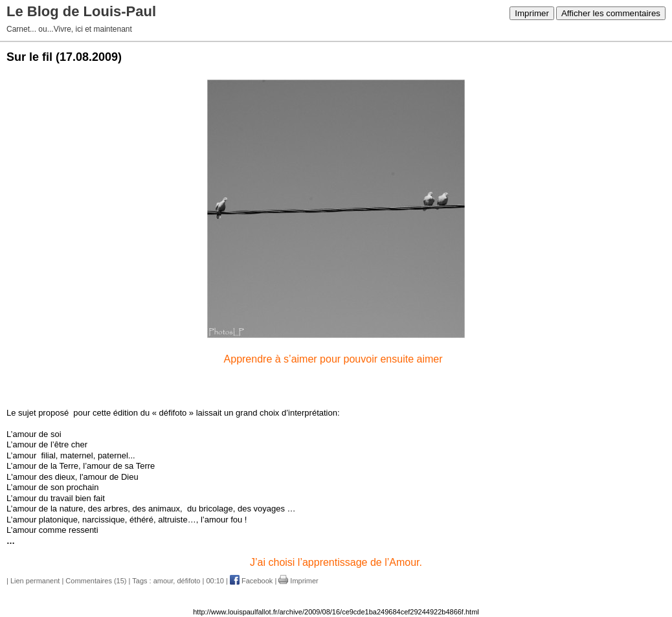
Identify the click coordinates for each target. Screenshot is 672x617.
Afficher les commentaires (611, 13)
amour (163, 581)
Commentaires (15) (96, 581)
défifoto (188, 581)
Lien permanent (35, 581)
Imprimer (532, 13)
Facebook (251, 581)
